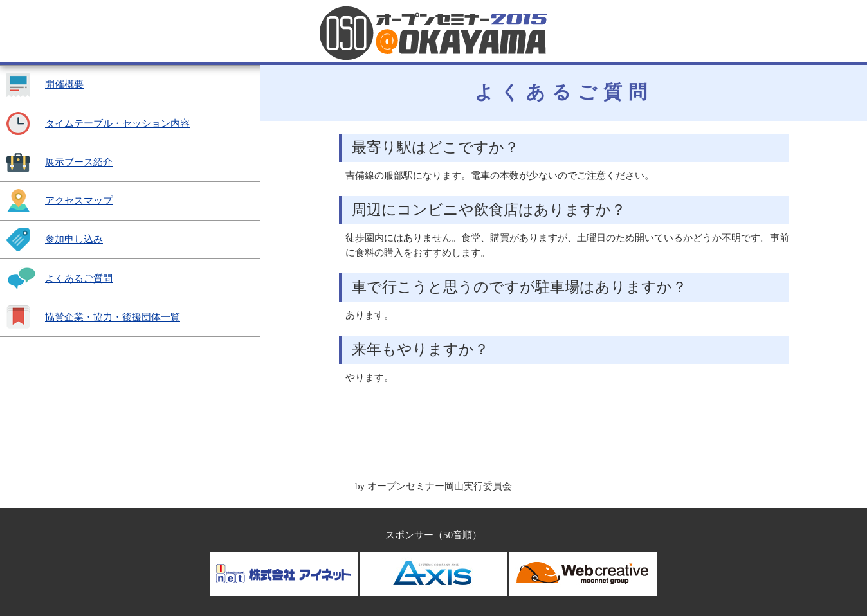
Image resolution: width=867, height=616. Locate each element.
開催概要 (64, 84)
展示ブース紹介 (79, 162)
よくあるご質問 (79, 278)
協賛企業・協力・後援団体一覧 (113, 317)
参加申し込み (74, 239)
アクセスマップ (79, 200)
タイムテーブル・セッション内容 (117, 123)
